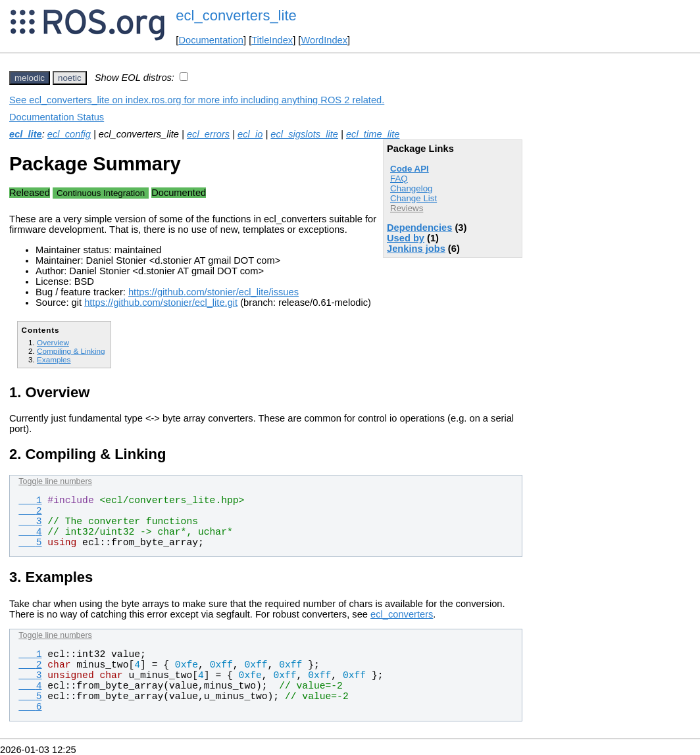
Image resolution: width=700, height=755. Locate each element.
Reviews (407, 208)
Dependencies (419, 228)
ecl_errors (208, 134)
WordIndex (324, 40)
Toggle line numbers (55, 481)
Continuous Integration (101, 193)
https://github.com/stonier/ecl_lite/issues (213, 292)
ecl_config (69, 134)
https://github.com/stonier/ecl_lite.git (161, 303)
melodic (30, 78)
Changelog (411, 188)
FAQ (399, 179)
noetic (70, 78)
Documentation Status (57, 117)
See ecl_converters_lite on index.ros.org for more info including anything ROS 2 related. (197, 100)
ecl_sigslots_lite (304, 134)
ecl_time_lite (373, 134)
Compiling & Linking (71, 351)
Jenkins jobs (416, 249)
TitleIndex (272, 40)
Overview (53, 342)
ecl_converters (402, 614)
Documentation (211, 40)
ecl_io (250, 134)
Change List (413, 198)
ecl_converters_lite (236, 15)
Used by (406, 238)
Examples (54, 359)
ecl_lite (26, 134)
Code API (410, 169)
